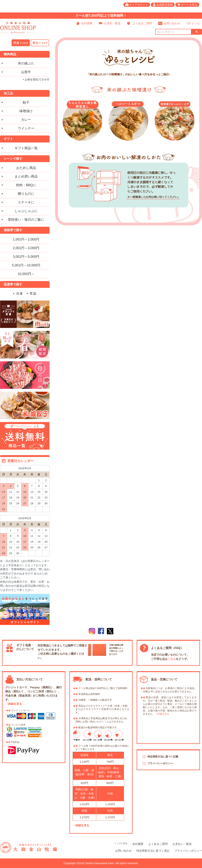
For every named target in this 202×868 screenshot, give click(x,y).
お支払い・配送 (182, 844)
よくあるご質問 (142, 23)
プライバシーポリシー (160, 763)
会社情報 (87, 23)
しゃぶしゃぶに (26, 211)
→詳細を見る (14, 704)
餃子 (26, 102)
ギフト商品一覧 (26, 148)
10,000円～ (26, 274)
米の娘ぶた (26, 63)
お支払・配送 (112, 23)
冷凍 (19, 294)
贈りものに (26, 194)
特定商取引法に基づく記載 (163, 757)
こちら (172, 659)
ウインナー (26, 128)
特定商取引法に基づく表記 (153, 851)
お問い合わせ (172, 23)
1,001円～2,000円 (26, 239)
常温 (33, 294)
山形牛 (26, 72)
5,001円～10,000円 (26, 265)
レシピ (196, 23)
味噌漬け (26, 111)
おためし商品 (26, 168)
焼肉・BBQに (26, 185)
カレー (26, 120)
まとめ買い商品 (26, 176)
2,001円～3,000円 (26, 248)
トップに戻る (121, 843)
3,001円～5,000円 (26, 257)
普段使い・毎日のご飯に (26, 220)
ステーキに (26, 202)
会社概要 (138, 844)
